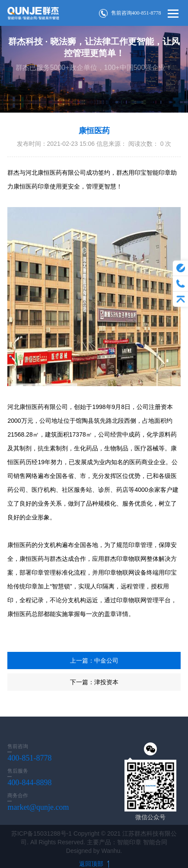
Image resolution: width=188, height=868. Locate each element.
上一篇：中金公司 (94, 660)
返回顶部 (94, 864)
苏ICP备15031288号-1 (41, 833)
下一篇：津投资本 (94, 682)
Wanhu (111, 851)
